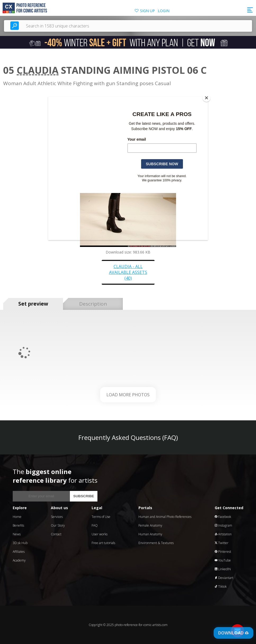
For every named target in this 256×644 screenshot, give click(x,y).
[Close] (206, 98)
